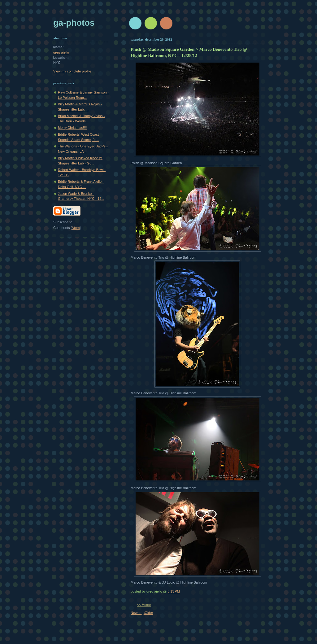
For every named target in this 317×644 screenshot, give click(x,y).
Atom (76, 228)
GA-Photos (74, 23)
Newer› (136, 613)
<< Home (144, 605)
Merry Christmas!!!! (72, 128)
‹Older (148, 613)
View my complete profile (72, 71)
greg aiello (61, 52)
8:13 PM (174, 591)
